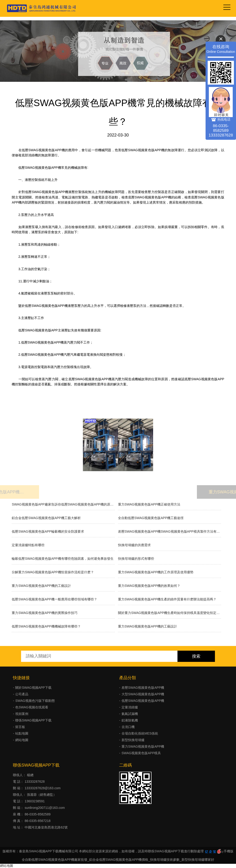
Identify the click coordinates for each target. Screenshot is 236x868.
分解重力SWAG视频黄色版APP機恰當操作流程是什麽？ (53, 572)
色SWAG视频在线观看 (32, 707)
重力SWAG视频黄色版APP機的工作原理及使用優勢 (156, 572)
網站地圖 (22, 740)
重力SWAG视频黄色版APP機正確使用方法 (149, 504)
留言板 (20, 727)
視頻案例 (22, 714)
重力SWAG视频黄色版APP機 (143, 746)
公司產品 (22, 694)
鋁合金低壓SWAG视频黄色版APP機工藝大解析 (46, 518)
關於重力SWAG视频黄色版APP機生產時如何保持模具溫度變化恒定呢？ (170, 613)
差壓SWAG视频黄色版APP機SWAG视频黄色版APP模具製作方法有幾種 (170, 531)
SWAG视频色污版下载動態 (35, 701)
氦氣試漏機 (130, 714)
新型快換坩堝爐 (133, 740)
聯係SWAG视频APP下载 (33, 720)
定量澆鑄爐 (130, 707)
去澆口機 (128, 727)
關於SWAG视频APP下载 (33, 688)
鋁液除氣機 (130, 720)
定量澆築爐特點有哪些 (28, 545)
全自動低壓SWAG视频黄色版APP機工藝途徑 (151, 518)
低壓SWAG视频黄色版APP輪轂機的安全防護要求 (48, 531)
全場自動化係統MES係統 (140, 733)
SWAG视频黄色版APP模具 (141, 753)
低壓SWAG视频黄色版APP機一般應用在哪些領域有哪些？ (54, 599)
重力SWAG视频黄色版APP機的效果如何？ (149, 586)
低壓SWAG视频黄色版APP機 (143, 701)
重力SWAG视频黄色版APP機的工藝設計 (41, 586)
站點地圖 (22, 733)
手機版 (229, 851)
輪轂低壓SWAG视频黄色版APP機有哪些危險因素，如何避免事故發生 (63, 559)
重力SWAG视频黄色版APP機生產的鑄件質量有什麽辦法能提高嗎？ (167, 599)
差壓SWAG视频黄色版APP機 (143, 688)
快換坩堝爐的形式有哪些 (136, 559)
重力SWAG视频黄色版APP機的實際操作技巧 (44, 613)
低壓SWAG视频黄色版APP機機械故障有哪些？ (46, 626)
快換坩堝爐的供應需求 (134, 545)
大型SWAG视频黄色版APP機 (143, 694)
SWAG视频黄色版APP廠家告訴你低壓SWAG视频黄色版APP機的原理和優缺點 (63, 504)
